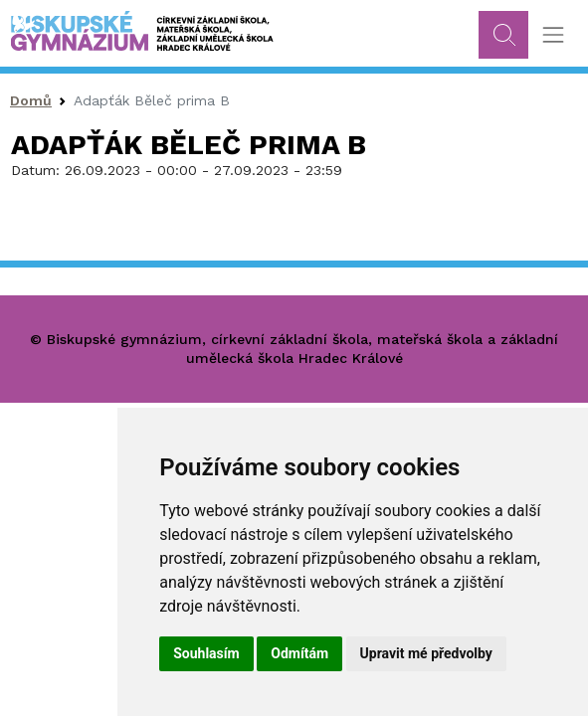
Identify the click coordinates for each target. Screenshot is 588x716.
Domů (31, 100)
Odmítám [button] (299, 653)
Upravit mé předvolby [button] (426, 653)
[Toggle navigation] (553, 35)
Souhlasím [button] (206, 653)
